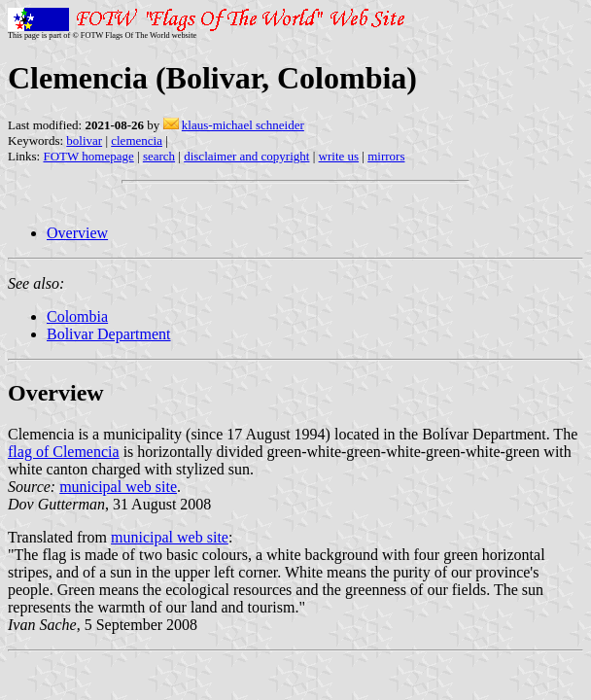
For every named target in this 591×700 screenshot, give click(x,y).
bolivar (84, 140)
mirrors (386, 156)
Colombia (77, 316)
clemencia (137, 140)
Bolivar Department (109, 334)
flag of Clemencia (64, 452)
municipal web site (118, 487)
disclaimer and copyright (246, 156)
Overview (77, 233)
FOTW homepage (88, 156)
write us (339, 156)
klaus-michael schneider (243, 125)
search (159, 156)
